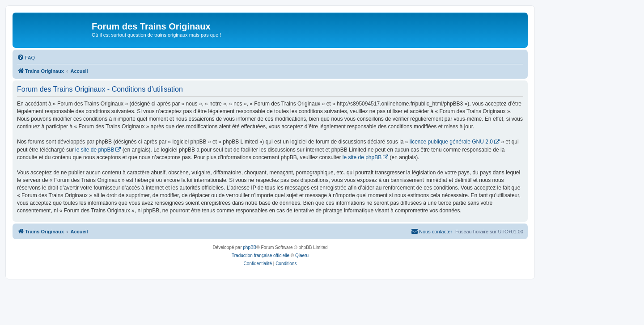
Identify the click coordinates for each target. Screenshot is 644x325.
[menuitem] (26, 58)
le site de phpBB (95, 150)
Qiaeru (302, 255)
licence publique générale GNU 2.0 (451, 142)
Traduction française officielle (261, 255)
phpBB (250, 247)
